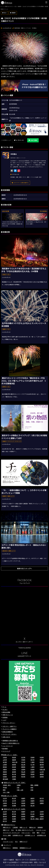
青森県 (14, 757)
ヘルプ (4, 720)
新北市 (14, 798)
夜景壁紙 (15, 848)
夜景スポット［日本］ (10, 755)
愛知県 (5, 767)
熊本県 (23, 777)
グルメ (43, 833)
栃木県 (32, 760)
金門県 (23, 806)
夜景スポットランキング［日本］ (15, 783)
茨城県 (23, 760)
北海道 (5, 757)
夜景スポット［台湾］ (10, 796)
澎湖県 (14, 806)
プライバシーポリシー (9, 723)
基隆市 (32, 798)
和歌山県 (42, 770)
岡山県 (23, 772)
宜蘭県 (42, 803)
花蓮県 (5, 806)
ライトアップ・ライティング (11, 833)
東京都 (5, 762)
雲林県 (5, 816)
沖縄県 (14, 779)
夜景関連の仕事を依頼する (10, 741)
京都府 (5, 770)
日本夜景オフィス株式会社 (19, 862)
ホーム (4, 707)
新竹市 (42, 798)
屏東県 (42, 801)
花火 (13, 830)
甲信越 (5, 788)
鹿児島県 (5, 779)
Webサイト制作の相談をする (11, 743)
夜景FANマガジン (9, 825)
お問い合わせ (6, 737)
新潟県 (42, 762)
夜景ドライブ (23, 842)
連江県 (32, 806)
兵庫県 (14, 770)
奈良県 (32, 770)
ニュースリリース (7, 746)
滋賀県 (23, 770)
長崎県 (14, 777)
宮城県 (32, 757)
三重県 (32, 767)
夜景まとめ (32, 827)
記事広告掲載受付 (8, 732)
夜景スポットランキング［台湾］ (15, 809)
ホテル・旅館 (7, 835)
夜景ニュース (23, 827)
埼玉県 (23, 762)
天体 (34, 833)
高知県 (32, 774)
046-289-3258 (23, 860)
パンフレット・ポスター (10, 734)
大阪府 (42, 767)
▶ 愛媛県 (13, 13)
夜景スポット (7, 827)
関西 (4, 790)
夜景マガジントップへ (24, 569)
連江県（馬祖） (35, 819)
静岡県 (23, 767)
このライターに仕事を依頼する (20, 183)
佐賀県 (5, 777)
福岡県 (42, 774)
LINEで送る (33, 140)
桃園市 (23, 798)
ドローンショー (26, 833)
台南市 (23, 801)
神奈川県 (15, 762)
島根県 (14, 772)
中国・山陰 (20, 790)
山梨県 (5, 765)
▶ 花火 (4, 13)
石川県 (32, 765)
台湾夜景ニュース (30, 835)
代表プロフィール (8, 715)
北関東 (19, 785)
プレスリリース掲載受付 (9, 729)
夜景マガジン (7, 848)
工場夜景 (15, 827)
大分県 (32, 777)
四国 (32, 790)
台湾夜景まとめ (41, 835)
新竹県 (5, 801)
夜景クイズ (6, 830)
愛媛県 (23, 774)
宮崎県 (42, 777)
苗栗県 (32, 803)
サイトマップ (6, 751)
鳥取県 (5, 772)
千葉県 (32, 762)
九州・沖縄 (6, 792)
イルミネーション (41, 830)
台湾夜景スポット (18, 835)
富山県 (23, 765)
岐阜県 (14, 767)
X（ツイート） (19, 140)
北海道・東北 (7, 785)
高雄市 (32, 801)
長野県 (14, 765)
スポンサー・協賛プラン (10, 726)
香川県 (14, 774)
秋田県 (42, 757)
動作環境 (5, 749)
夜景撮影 (40, 827)
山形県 (5, 760)
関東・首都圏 (34, 785)
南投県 (23, 803)
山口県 (42, 772)
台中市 (14, 801)
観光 (38, 833)
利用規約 (5, 717)
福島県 (14, 760)
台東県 (5, 803)
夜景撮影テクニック (25, 848)
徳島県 (5, 774)
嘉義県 (14, 816)
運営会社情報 (6, 712)
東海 (32, 788)
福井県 (42, 765)
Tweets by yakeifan (25, 648)
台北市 (5, 798)
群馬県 (42, 760)
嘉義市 (14, 821)
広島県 (32, 772)
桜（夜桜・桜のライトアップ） (25, 830)
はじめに (5, 710)
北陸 (18, 788)
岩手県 (23, 757)
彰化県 (14, 803)
